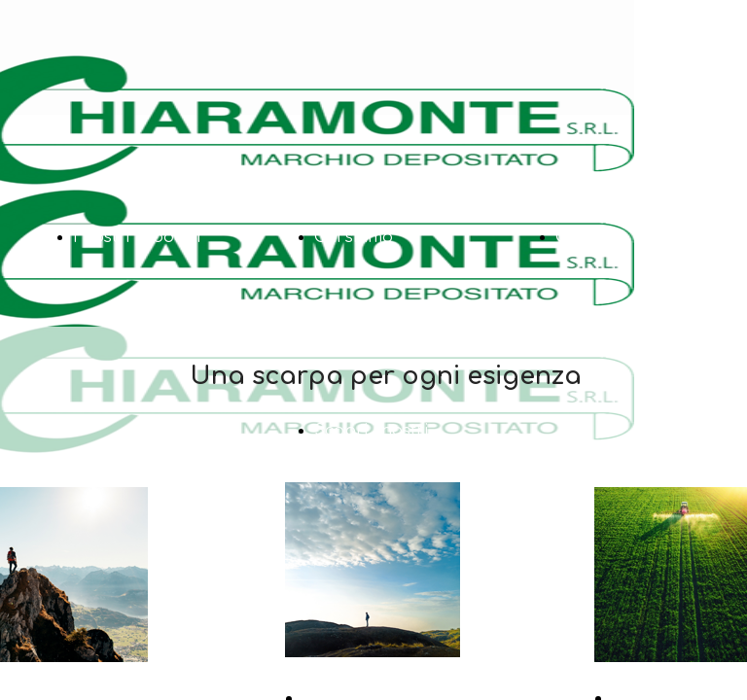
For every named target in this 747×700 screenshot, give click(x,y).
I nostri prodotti (137, 237)
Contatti (587, 237)
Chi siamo (354, 237)
